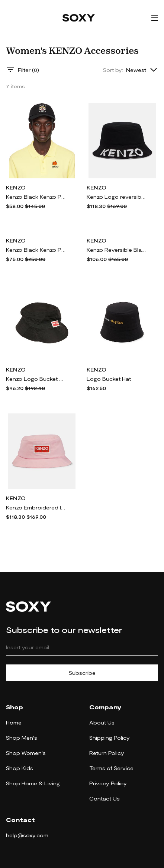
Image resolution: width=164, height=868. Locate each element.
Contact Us (104, 798)
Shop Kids (20, 768)
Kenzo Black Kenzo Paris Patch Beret (36, 250)
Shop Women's (26, 753)
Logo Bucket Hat (109, 379)
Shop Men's (22, 738)
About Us (102, 722)
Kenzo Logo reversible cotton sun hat (116, 197)
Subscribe (82, 673)
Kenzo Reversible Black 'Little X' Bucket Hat (116, 250)
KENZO (16, 187)
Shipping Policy (110, 738)
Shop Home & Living (33, 783)
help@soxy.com (27, 835)
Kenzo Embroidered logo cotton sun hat (36, 507)
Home (14, 722)
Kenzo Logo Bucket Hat (36, 379)
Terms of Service (111, 768)
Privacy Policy (108, 783)
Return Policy (107, 753)
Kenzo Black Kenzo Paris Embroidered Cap (36, 197)
